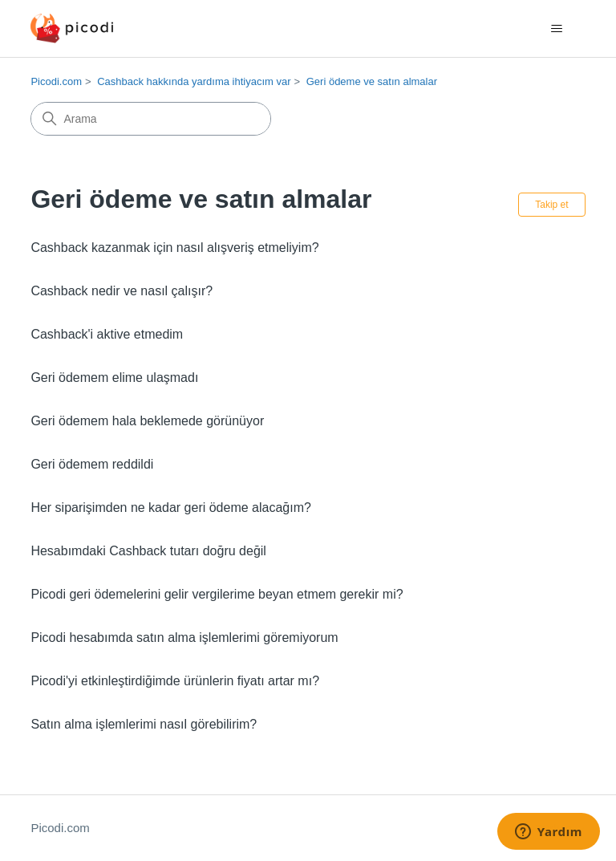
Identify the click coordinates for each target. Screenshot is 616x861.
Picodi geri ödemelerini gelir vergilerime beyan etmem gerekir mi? (217, 594)
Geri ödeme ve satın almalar (372, 81)
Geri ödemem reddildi (92, 464)
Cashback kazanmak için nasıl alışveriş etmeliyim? (174, 248)
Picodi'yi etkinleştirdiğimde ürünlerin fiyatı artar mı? (175, 681)
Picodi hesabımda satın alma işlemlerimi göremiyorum (184, 638)
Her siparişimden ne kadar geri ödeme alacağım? (171, 508)
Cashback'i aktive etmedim (107, 334)
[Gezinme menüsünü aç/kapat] (557, 29)
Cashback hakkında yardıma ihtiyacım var (194, 81)
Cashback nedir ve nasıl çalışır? (122, 291)
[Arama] (151, 119)
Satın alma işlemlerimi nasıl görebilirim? (144, 724)
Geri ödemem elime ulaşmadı (114, 378)
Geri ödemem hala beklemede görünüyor (147, 421)
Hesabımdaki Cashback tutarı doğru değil (148, 551)
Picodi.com (56, 81)
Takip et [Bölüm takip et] (551, 205)
